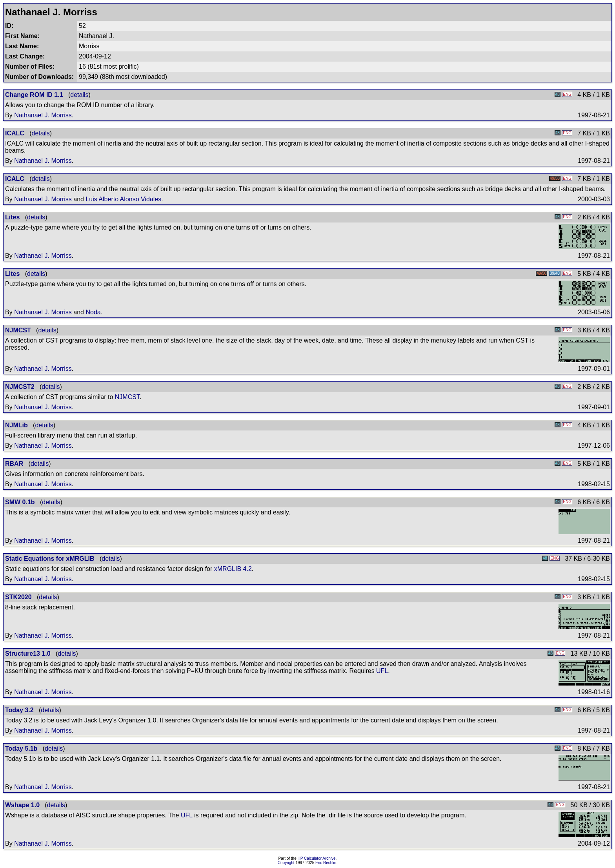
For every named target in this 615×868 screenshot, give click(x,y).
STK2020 (18, 597)
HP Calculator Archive (317, 858)
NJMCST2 (20, 387)
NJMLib (16, 425)
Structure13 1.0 (28, 654)
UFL (382, 671)
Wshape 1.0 (22, 805)
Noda (93, 312)
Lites (12, 217)
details (79, 95)
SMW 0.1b (20, 502)
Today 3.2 (19, 710)
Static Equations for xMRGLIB (50, 559)
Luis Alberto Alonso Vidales (123, 199)
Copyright (286, 863)
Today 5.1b (21, 749)
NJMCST (18, 330)
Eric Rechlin (326, 863)
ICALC (15, 133)
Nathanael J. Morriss (43, 115)
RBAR (14, 464)
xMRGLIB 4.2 (233, 569)
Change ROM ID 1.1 (34, 95)
